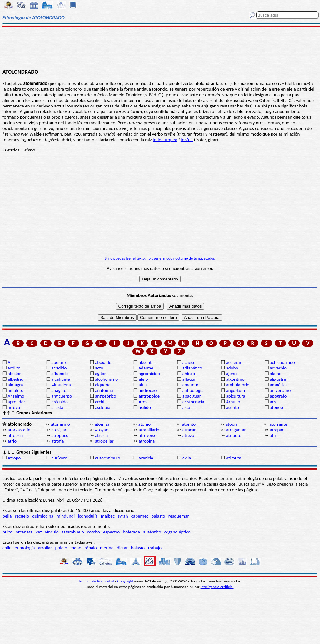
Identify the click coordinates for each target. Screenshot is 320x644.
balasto (158, 516)
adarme (146, 368)
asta (186, 407)
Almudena (61, 385)
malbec (108, 516)
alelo (143, 379)
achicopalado (282, 362)
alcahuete (61, 379)
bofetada (131, 532)
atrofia (57, 441)
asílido (145, 407)
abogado (103, 362)
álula (143, 385)
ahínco (189, 374)
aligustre (278, 379)
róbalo (90, 548)
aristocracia (193, 402)
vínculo (52, 532)
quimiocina (43, 516)
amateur (191, 385)
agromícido (149, 374)
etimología (25, 548)
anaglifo (59, 390)
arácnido (60, 402)
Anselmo (16, 396)
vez (39, 532)
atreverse (148, 435)
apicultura (235, 396)
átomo (144, 424)
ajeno (231, 374)
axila (187, 458)
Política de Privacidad (97, 581)
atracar (189, 430)
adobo (232, 368)
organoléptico (177, 532)
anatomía (104, 390)
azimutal (234, 458)
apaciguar (192, 396)
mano (76, 548)
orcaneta (24, 532)
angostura (235, 390)
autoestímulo (108, 458)
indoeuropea (165, 140)
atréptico (60, 435)
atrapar (277, 430)
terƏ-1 (187, 140)
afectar (14, 374)
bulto (7, 532)
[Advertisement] (160, 47)
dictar (122, 548)
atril (273, 435)
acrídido (59, 368)
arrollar (45, 548)
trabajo (155, 548)
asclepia (103, 407)
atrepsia (15, 435)
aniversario (280, 390)
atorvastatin (19, 430)
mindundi (66, 516)
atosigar (59, 430)
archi (100, 402)
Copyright (125, 581)
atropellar (104, 441)
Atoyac (101, 430)
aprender (16, 402)
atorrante (278, 424)
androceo (148, 390)
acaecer (190, 362)
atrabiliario (149, 430)
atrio (12, 441)
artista (57, 407)
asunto (232, 407)
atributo (234, 435)
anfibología (193, 390)
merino (107, 548)
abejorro (59, 362)
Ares (143, 402)
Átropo (14, 458)
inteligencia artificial (217, 587)
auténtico (152, 532)
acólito (14, 368)
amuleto (15, 390)
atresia (101, 435)
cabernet (140, 516)
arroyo (14, 407)
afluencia (60, 374)
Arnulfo (233, 402)
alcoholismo (106, 379)
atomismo (60, 424)
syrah (123, 516)
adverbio (278, 368)
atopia (232, 424)
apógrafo (278, 396)
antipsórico (106, 396)
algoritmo (235, 379)
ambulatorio (238, 385)
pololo (61, 548)
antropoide (149, 396)
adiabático (192, 368)
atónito (189, 424)
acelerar (234, 362)
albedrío (15, 379)
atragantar (236, 430)
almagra (15, 385)
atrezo (188, 435)
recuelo (22, 516)
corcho (94, 532)
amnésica (279, 385)
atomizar (103, 424)
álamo (276, 374)
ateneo (276, 407)
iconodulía (88, 516)
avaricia (146, 458)
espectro (111, 532)
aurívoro (59, 458)
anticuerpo (62, 396)
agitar (100, 374)
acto (99, 368)
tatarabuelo (73, 532)
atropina (147, 441)
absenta (146, 362)
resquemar (179, 516)
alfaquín (190, 379)
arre (274, 402)
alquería (103, 385)
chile (7, 548)
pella (7, 516)
